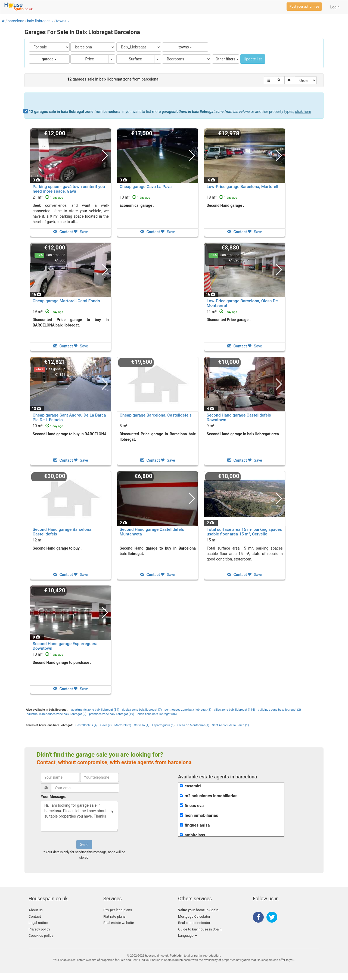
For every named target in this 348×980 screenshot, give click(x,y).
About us (36, 910)
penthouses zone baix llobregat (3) (188, 710)
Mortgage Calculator (194, 916)
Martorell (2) (123, 725)
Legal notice (38, 923)
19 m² (48, 312)
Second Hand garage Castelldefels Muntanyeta (152, 532)
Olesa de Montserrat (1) (193, 725)
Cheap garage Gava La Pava (146, 187)
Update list (253, 59)
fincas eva (194, 806)
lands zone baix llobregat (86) (157, 714)
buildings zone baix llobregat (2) (279, 710)
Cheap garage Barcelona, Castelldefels (156, 415)
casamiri (193, 786)
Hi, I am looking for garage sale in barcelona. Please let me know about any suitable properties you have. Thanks (79, 816)
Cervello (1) (142, 725)
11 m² (222, 312)
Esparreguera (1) (163, 725)
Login (335, 7)
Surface (135, 59)
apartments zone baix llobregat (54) (95, 710)
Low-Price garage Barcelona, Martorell (242, 187)
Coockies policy (41, 936)
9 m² (211, 426)
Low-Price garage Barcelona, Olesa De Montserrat (242, 303)
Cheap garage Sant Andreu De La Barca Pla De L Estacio (69, 417)
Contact (35, 916)
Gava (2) (106, 725)
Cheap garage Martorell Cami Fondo (66, 301)
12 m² (38, 540)
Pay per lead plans (118, 910)
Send (84, 845)
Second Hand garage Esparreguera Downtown (65, 646)
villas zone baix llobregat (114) (234, 710)
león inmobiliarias (201, 815)
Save (81, 232)
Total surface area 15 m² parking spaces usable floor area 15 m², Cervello (244, 532)
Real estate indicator (194, 923)
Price (90, 59)
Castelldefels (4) (86, 725)
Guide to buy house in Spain (200, 929)
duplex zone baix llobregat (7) (142, 710)
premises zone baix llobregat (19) (112, 714)
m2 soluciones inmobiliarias (211, 796)
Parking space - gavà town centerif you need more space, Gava (69, 189)
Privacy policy (39, 929)
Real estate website (119, 923)
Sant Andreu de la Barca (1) (231, 725)
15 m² (212, 540)
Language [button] (188, 936)
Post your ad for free (304, 7)
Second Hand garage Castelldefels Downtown (239, 417)
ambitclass (195, 835)
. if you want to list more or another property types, (170, 112)
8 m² (124, 426)
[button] (52, 21)
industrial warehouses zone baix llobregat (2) (56, 714)
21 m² (48, 197)
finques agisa (197, 825)
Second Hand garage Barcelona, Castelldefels (63, 532)
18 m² (222, 197)
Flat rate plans (114, 916)
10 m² (135, 197)
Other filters (227, 59)
